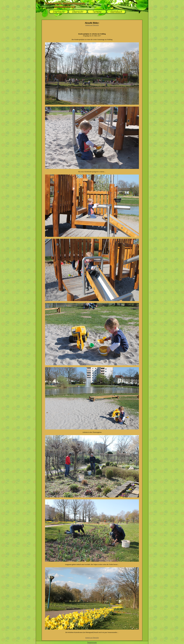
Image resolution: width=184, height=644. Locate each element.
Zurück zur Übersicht (92, 25)
